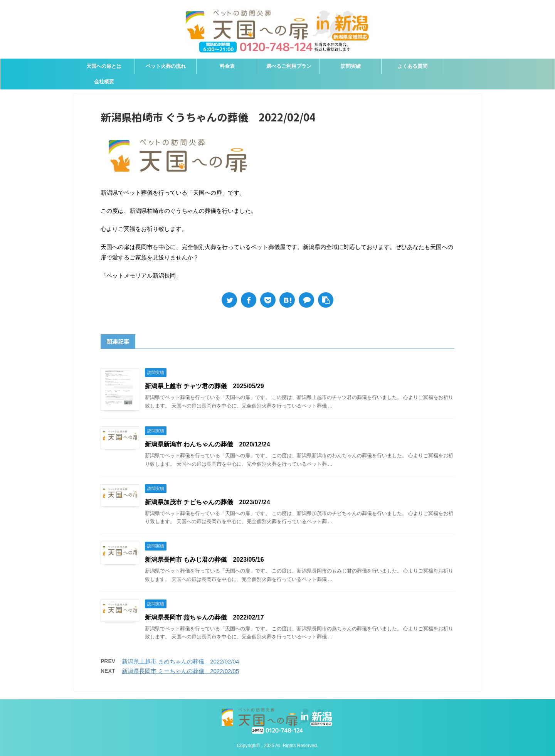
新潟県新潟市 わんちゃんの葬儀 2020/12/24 (208, 444)
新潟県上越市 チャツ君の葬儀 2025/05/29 (204, 386)
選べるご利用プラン (289, 66)
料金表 (227, 66)
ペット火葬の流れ (166, 66)
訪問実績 (351, 66)
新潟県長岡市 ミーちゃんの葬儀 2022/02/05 (180, 671)
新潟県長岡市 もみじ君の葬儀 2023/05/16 (204, 560)
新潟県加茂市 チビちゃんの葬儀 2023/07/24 (208, 502)
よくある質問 (412, 66)
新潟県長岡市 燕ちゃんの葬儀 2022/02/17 (204, 617)
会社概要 (104, 82)
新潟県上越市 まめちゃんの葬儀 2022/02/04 (180, 661)
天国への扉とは (104, 66)
